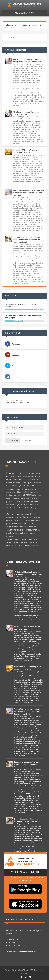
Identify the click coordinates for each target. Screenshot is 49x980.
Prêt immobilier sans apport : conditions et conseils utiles (22, 305)
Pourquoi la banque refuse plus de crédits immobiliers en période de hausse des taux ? (27, 239)
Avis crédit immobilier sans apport (27, 67)
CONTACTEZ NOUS (20, 919)
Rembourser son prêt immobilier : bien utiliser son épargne (23, 316)
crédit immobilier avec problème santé (25, 80)
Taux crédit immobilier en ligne (31, 178)
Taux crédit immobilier (21, 97)
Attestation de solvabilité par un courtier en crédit (26, 113)
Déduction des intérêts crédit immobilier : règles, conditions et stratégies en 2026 (27, 821)
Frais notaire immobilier (22, 843)
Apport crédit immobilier (31, 64)
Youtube (15, 355)
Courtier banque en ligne (21, 77)
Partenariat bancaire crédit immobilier (28, 219)
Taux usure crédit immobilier (30, 230)
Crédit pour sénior (32, 599)
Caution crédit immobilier (27, 72)
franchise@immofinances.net (25, 951)
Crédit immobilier (27, 79)
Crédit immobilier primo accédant (27, 84)
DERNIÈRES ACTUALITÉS (24, 562)
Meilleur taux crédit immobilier (23, 218)
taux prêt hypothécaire (27, 804)
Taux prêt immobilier (20, 103)
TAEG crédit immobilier (33, 95)
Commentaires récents (20, 391)
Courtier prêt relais (19, 257)
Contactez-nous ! (31, 546)
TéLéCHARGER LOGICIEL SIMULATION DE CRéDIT (27, 861)
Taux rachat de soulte (32, 281)
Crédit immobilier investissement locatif (26, 82)
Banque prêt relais (27, 251)
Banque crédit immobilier (29, 157)
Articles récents (16, 50)
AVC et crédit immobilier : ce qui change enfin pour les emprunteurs (27, 60)
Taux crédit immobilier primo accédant (30, 139)
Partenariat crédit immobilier (31, 93)
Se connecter (12, 440)
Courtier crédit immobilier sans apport (28, 681)
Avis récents (13, 296)
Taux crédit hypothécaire (23, 796)
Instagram (16, 377)
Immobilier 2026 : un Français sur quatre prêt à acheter (26, 151)
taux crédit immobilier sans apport (31, 101)
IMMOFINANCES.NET (21, 462)
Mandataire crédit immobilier (31, 216)
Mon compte (13, 417)
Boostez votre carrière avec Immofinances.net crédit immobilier (19, 404)
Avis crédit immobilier (31, 66)
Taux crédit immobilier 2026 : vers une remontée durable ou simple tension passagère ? (28, 193)
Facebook (16, 344)
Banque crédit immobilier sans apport (26, 159)
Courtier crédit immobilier (27, 591)
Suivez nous (13, 333)
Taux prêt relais (27, 806)
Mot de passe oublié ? (29, 440)
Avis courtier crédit (29, 155)
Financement (22, 131)
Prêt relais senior (19, 95)
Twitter (15, 366)
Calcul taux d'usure (28, 778)
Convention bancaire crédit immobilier (26, 75)
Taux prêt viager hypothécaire (27, 279)
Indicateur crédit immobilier (27, 87)
